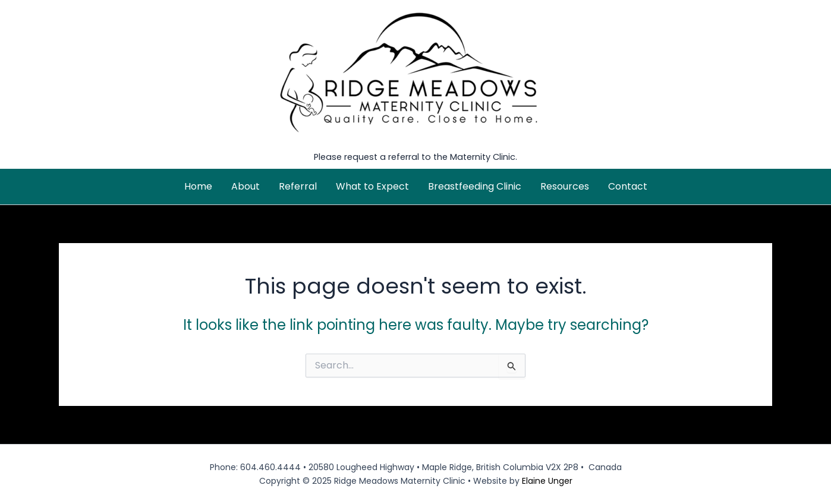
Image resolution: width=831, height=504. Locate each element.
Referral (298, 186)
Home (198, 186)
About (245, 186)
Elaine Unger (547, 481)
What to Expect (372, 186)
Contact (628, 186)
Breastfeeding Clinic (475, 186)
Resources (565, 186)
